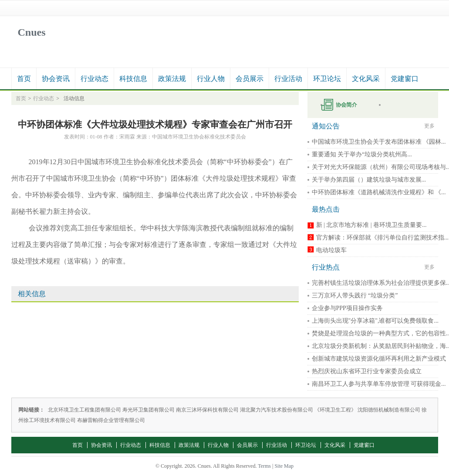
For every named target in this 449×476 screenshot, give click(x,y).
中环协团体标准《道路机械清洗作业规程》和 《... (379, 192)
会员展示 (250, 79)
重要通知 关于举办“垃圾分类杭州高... (362, 154)
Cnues (32, 32)
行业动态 (95, 79)
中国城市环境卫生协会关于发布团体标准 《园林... (379, 142)
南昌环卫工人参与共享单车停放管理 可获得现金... (379, 384)
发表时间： (77, 137)
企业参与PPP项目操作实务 (347, 308)
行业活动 (288, 79)
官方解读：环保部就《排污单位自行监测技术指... (383, 238)
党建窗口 (405, 79)
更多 (429, 126)
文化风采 (366, 79)
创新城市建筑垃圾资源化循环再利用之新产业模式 (379, 359)
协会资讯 (56, 79)
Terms (264, 466)
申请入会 (345, 105)
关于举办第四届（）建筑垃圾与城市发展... (369, 180)
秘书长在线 (403, 105)
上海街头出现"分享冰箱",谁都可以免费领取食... (375, 321)
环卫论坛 (327, 79)
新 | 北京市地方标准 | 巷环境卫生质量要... (371, 225)
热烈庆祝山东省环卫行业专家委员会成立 (367, 371)
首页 (24, 79)
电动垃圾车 (331, 250)
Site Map (284, 466)
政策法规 (172, 79)
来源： (144, 137)
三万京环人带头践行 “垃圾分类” (355, 295)
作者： (111, 137)
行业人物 (211, 79)
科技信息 (133, 79)
